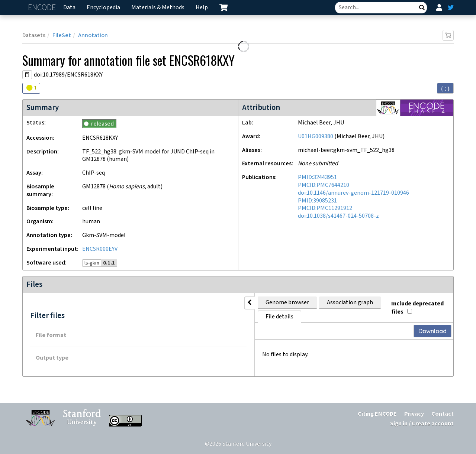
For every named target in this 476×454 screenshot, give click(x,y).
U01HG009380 (316, 137)
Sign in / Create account (422, 424)
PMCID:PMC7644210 (324, 185)
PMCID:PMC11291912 (325, 208)
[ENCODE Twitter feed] (451, 7)
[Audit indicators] (31, 88)
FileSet (62, 35)
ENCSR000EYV (100, 249)
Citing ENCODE (377, 414)
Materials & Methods (158, 8)
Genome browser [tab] (141, 303)
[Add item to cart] (448, 35)
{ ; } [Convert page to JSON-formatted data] (445, 88)
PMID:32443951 (317, 177)
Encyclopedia (103, 8)
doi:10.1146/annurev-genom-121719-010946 (353, 193)
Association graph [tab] (204, 303)
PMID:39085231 (317, 201)
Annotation (93, 35)
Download (432, 317)
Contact (443, 414)
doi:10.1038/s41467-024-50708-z (338, 216)
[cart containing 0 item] (223, 7)
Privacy (414, 414)
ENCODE (43, 8)
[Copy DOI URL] (27, 75)
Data (69, 8)
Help (202, 8)
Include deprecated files (411, 301)
